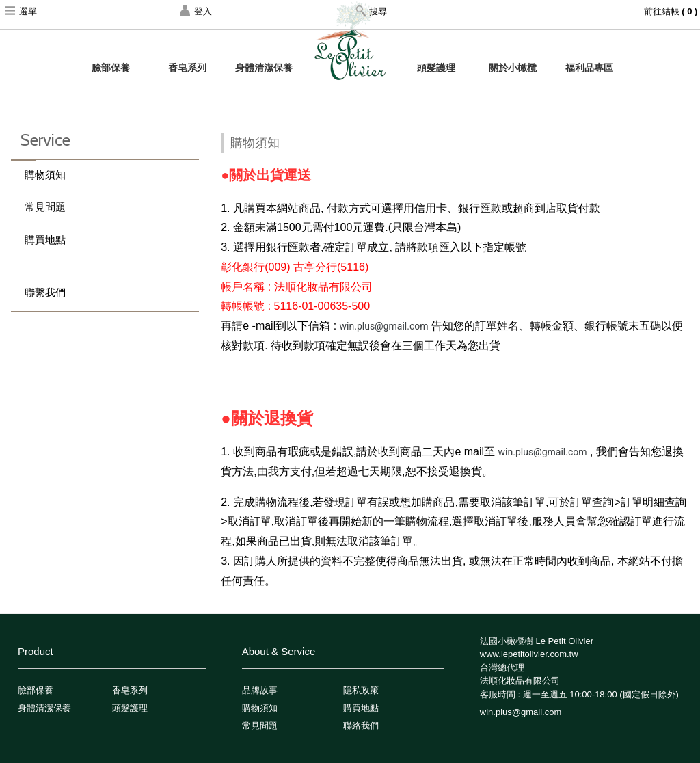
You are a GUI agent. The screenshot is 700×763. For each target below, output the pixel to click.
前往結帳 (672, 11)
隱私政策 (361, 690)
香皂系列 (187, 68)
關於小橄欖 (513, 68)
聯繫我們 (45, 292)
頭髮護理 (436, 68)
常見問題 (45, 207)
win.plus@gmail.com (384, 326)
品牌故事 (260, 690)
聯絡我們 (361, 726)
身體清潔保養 (264, 68)
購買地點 (45, 240)
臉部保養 (111, 68)
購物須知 (45, 175)
